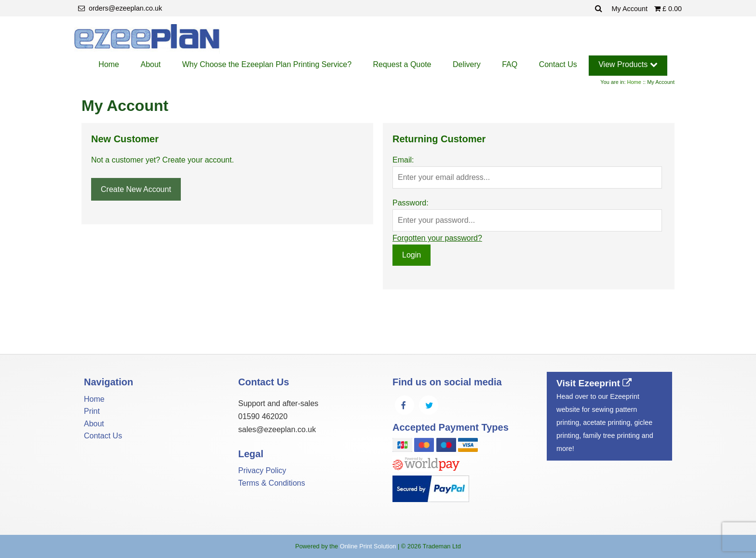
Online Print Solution (368, 546)
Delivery (467, 64)
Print (92, 411)
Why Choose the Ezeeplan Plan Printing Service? (267, 64)
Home (109, 64)
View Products (628, 64)
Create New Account (136, 189)
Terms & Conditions (272, 483)
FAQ (510, 64)
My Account (631, 9)
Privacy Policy (262, 470)
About (150, 64)
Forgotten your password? (437, 238)
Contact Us (558, 64)
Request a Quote (402, 64)
